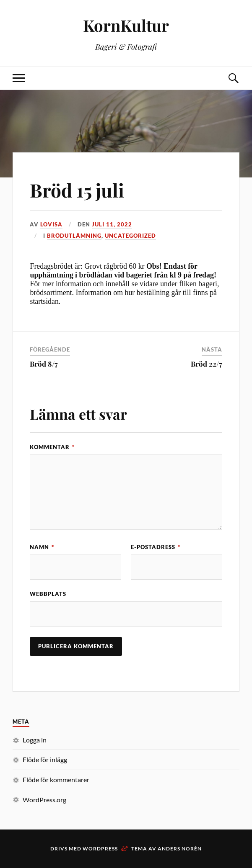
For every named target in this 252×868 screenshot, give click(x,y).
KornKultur (126, 25)
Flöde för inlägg (45, 759)
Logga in (35, 740)
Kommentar (52, 447)
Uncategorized (130, 236)
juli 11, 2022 (112, 224)
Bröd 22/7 (207, 364)
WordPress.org (44, 800)
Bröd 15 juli (77, 190)
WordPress (100, 849)
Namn (42, 547)
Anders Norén (180, 849)
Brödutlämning (74, 236)
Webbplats (48, 594)
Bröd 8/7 (44, 364)
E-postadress (156, 547)
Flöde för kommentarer (56, 779)
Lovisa (51, 224)
